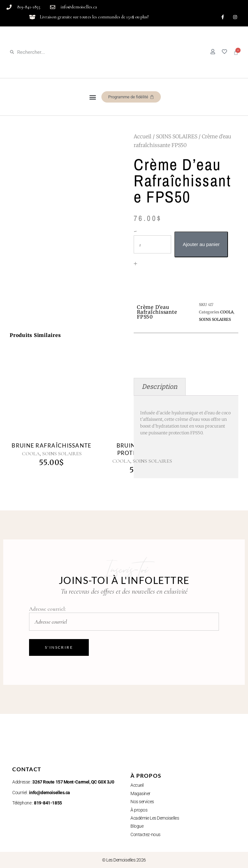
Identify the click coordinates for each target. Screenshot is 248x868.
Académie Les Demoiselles (155, 818)
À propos (139, 810)
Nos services (142, 802)
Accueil (143, 136)
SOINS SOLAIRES (177, 136)
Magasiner (140, 794)
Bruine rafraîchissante (52, 445)
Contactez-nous (145, 834)
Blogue (137, 826)
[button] (93, 97)
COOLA (31, 454)
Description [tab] (160, 386)
